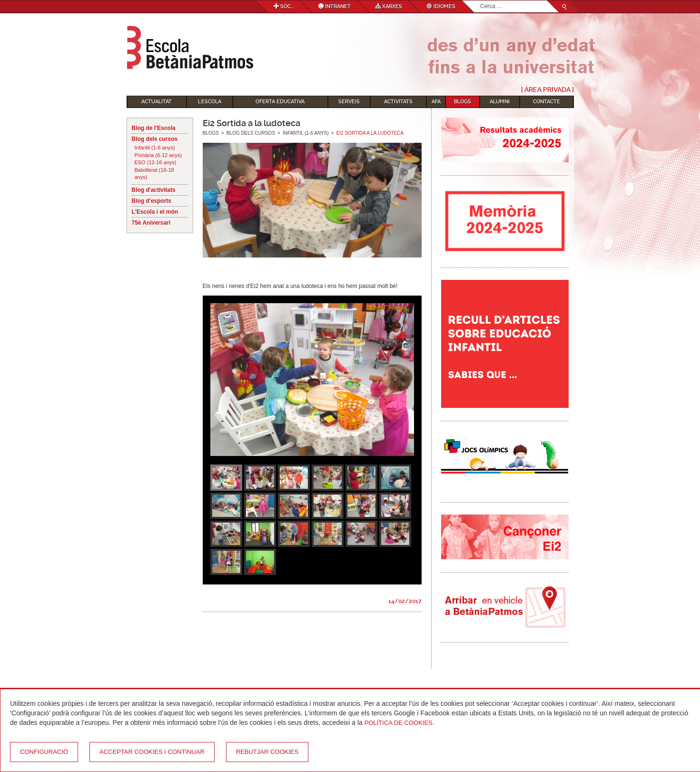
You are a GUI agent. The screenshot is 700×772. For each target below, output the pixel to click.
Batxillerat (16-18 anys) (154, 174)
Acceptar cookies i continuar (152, 752)
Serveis (349, 102)
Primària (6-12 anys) (158, 155)
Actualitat (157, 102)
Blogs (463, 102)
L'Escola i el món (155, 212)
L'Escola (210, 102)
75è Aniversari (151, 223)
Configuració (44, 752)
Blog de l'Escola (154, 128)
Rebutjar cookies (267, 752)
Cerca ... (480, 1)
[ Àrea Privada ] (547, 89)
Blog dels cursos (155, 139)
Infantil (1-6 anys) (155, 148)
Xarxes (389, 6)
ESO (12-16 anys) (156, 162)
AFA (436, 102)
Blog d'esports (152, 201)
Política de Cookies (399, 723)
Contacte (547, 102)
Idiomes (441, 6)
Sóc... (284, 6)
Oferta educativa (280, 102)
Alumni (500, 102)
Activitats (398, 102)
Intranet (335, 6)
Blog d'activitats (154, 190)
